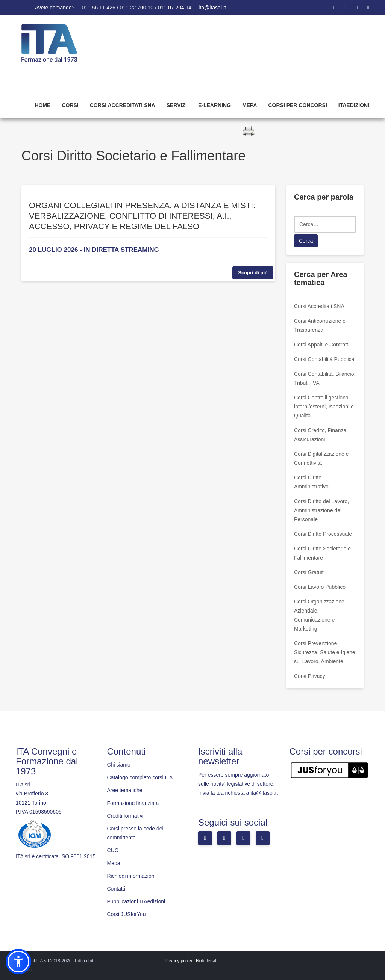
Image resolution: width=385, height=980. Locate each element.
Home (42, 105)
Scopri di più (253, 273)
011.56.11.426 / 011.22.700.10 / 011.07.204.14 (136, 8)
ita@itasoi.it (212, 8)
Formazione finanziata (133, 803)
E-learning (214, 105)
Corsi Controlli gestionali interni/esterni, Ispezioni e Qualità (324, 407)
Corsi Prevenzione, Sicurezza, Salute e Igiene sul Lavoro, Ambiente (325, 652)
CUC (113, 850)
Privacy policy (178, 961)
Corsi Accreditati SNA (123, 105)
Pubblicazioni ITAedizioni (136, 901)
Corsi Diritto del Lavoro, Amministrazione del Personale (321, 510)
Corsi (70, 105)
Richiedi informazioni (131, 876)
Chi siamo (119, 765)
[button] (18, 962)
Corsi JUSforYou (127, 914)
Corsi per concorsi (297, 105)
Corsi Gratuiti (309, 572)
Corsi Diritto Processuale (323, 534)
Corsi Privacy (309, 676)
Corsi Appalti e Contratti (322, 345)
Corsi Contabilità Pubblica (324, 359)
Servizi (177, 105)
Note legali (207, 961)
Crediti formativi (125, 816)
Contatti (116, 889)
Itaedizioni (354, 105)
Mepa (249, 105)
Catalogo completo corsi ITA (140, 777)
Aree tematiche (125, 790)
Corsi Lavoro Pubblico (320, 587)
